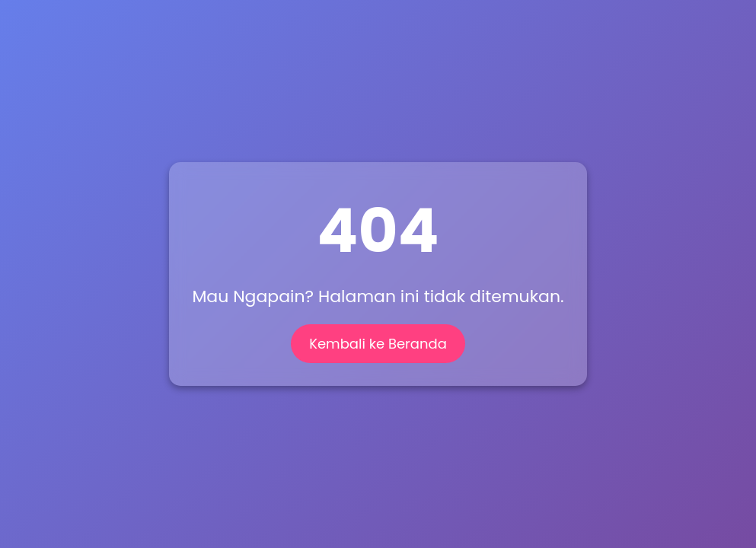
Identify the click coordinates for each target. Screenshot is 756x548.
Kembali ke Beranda (378, 344)
